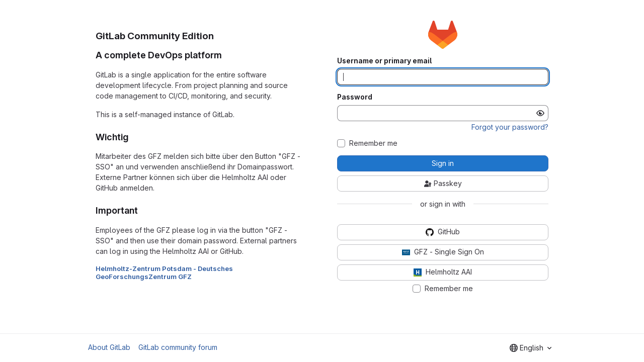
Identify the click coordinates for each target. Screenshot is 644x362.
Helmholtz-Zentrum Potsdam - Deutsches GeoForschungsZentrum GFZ (164, 273)
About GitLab (109, 347)
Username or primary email (384, 61)
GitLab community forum (178, 347)
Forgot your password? (510, 127)
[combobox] (531, 348)
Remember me (373, 143)
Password (355, 97)
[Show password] (540, 113)
